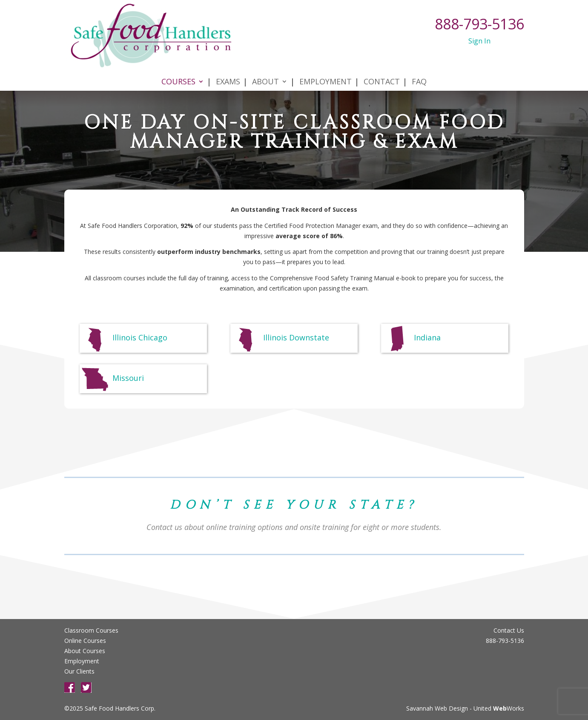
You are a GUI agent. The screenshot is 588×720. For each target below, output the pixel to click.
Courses (178, 73)
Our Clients (79, 671)
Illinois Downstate (280, 338)
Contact (382, 73)
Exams (228, 73)
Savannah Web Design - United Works (465, 708)
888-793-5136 (479, 24)
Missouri (112, 379)
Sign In (479, 41)
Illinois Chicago (124, 338)
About (265, 73)
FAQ (419, 73)
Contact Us (509, 630)
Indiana (411, 338)
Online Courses (85, 641)
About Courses (85, 651)
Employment (326, 73)
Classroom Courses (91, 630)
